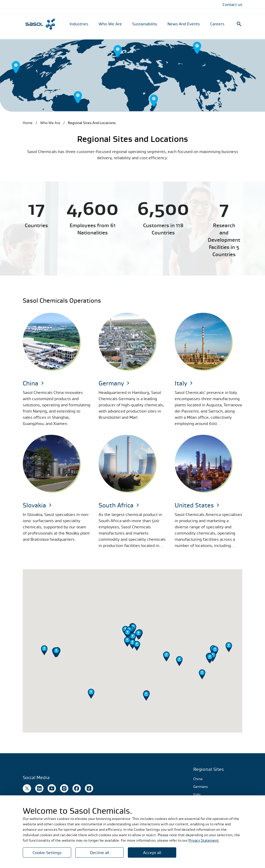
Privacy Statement (204, 840)
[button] (229, 647)
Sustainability (145, 24)
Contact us (232, 4)
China (198, 779)
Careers (217, 24)
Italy (197, 794)
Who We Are (110, 24)
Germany (201, 787)
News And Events (184, 24)
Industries (79, 24)
